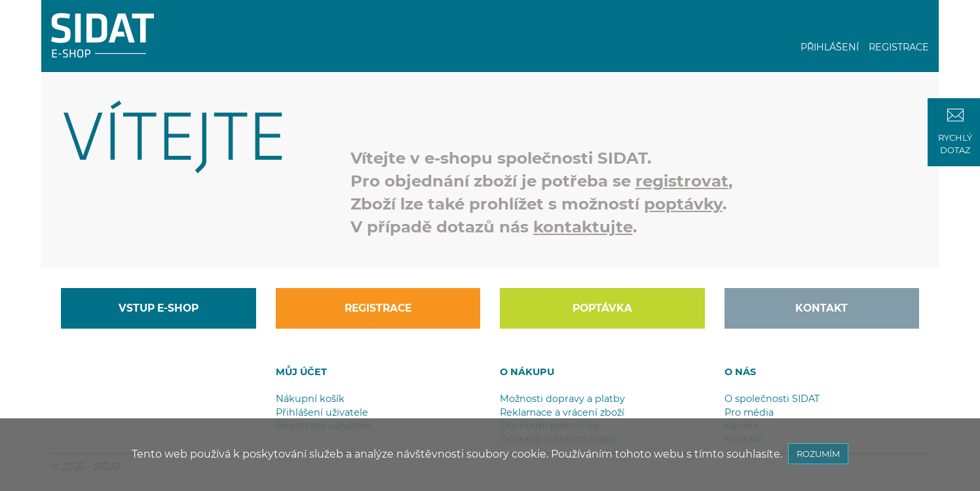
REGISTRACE (899, 47)
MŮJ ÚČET (301, 372)
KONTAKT (821, 308)
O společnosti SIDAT (772, 399)
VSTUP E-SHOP (159, 308)
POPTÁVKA (602, 308)
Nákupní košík (310, 399)
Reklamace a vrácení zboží (562, 412)
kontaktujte (583, 227)
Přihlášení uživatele (322, 412)
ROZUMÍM (818, 454)
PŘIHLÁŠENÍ (830, 47)
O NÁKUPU (527, 372)
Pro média (749, 412)
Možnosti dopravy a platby (562, 399)
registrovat (682, 181)
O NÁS (740, 372)
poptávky (683, 204)
